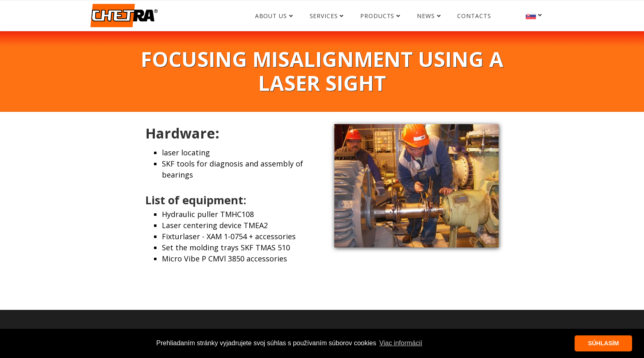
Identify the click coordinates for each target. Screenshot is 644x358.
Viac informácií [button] (401, 343)
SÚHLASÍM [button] (604, 343)
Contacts (474, 16)
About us (271, 16)
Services (324, 16)
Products (377, 16)
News (426, 16)
